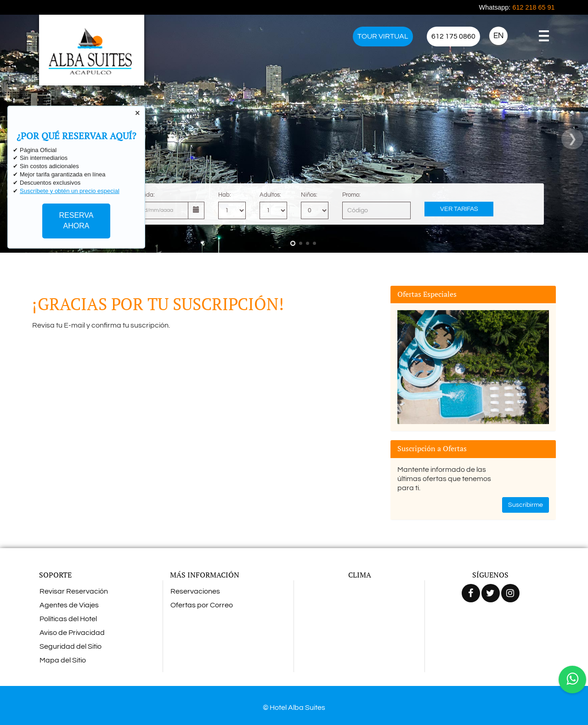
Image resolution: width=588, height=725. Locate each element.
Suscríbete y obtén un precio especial (70, 191)
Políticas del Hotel (68, 619)
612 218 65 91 (533, 7)
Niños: (309, 195)
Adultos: (270, 195)
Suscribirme (526, 505)
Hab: (225, 195)
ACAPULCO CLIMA (359, 618)
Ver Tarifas (459, 209)
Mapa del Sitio (63, 660)
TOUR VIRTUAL (383, 36)
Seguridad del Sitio (71, 646)
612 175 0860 (453, 36)
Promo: (351, 195)
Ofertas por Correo (202, 605)
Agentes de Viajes (69, 605)
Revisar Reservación (74, 591)
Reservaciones (195, 591)
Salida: (145, 195)
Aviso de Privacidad (72, 633)
